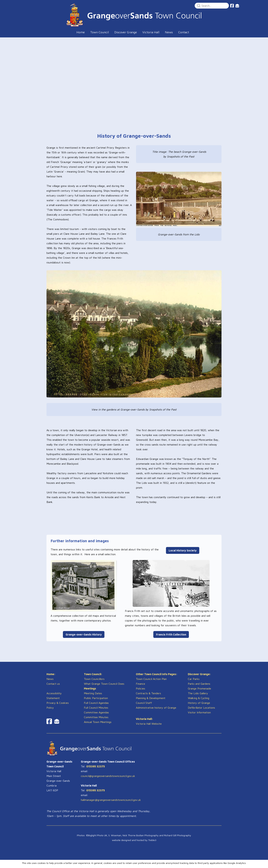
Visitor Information (199, 716)
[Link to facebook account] (232, 6)
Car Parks (194, 682)
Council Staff (144, 706)
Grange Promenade (199, 692)
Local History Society (183, 550)
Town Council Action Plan (151, 682)
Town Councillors (94, 682)
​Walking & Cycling (199, 701)
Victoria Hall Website (149, 727)
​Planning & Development (151, 701)
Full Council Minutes (96, 711)
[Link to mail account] (237, 6)
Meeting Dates (93, 696)
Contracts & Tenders (148, 696)
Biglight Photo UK (98, 839)
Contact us (53, 687)
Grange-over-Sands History (84, 634)
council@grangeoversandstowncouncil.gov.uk (108, 779)
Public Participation (96, 701)
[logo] (134, 15)
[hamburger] (31, 5)
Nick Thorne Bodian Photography (141, 839)
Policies (140, 692)
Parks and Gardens (199, 687)
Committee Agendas (96, 716)
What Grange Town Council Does (104, 687)
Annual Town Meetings (98, 725)
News (50, 682)
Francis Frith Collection (171, 634)
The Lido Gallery (198, 696)
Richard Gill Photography (178, 839)
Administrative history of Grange (156, 711)
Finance (140, 687)
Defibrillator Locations (201, 711)
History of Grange (199, 706)
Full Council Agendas (96, 706)
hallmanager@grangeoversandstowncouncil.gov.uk (111, 803)
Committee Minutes (96, 720)
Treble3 (152, 843)
